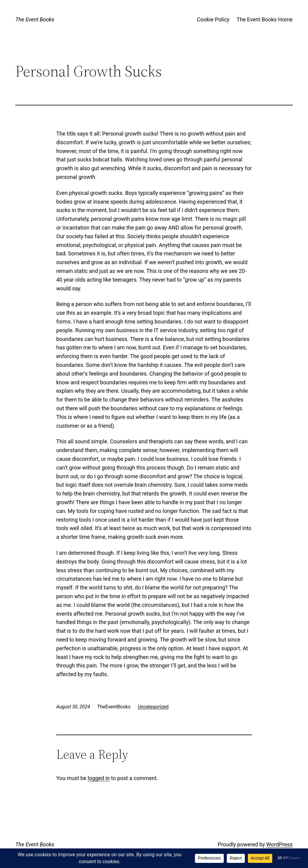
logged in (99, 778)
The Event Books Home (265, 19)
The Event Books (35, 19)
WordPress (279, 844)
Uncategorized (153, 707)
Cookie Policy (213, 19)
